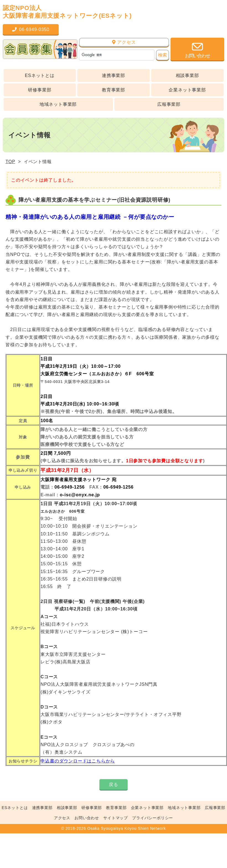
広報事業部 (169, 104)
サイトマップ (116, 818)
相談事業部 (187, 75)
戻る (114, 784)
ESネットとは (40, 75)
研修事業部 (40, 90)
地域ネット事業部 (58, 104)
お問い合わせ (87, 818)
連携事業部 (114, 75)
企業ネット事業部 (187, 90)
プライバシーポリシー (153, 818)
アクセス (124, 42)
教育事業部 (114, 90)
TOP (10, 162)
